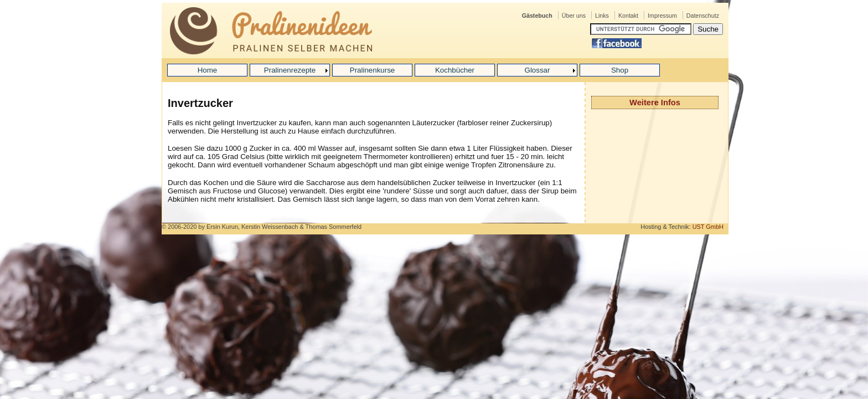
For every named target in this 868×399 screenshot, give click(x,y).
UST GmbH (708, 227)
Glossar (538, 70)
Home (208, 70)
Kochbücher (455, 70)
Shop (620, 70)
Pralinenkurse (373, 70)
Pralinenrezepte (290, 70)
